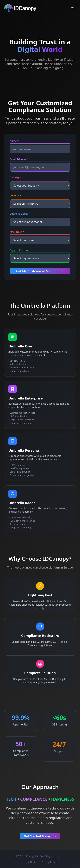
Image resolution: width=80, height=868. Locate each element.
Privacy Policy (49, 862)
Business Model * (20, 214)
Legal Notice (30, 862)
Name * (14, 141)
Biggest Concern (19, 250)
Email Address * (19, 159)
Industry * (16, 178)
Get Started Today (40, 837)
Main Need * (17, 232)
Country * (15, 196)
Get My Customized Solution (40, 271)
